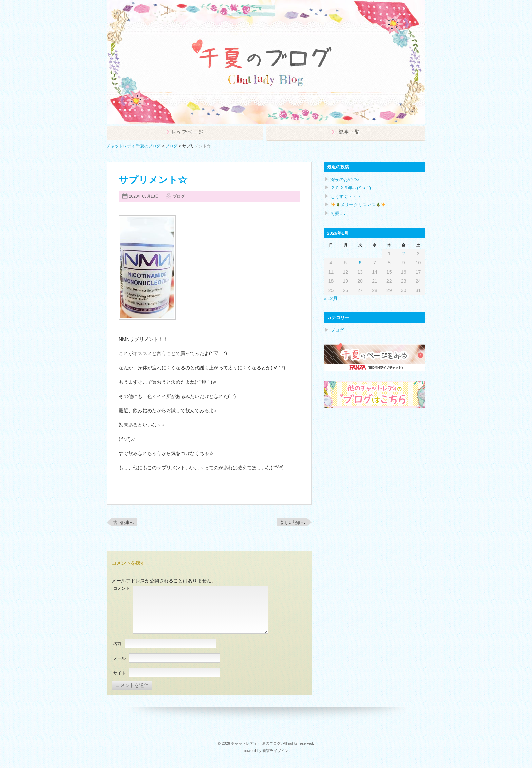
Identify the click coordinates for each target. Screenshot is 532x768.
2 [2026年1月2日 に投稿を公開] (404, 254)
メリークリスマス (358, 205)
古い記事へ (123, 523)
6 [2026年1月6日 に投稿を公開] (360, 263)
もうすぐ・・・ (346, 196)
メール (119, 658)
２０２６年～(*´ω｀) (351, 188)
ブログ (179, 196)
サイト (119, 673)
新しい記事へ (293, 523)
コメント (121, 588)
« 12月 (331, 298)
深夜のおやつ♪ (345, 179)
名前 (117, 644)
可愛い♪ (338, 213)
